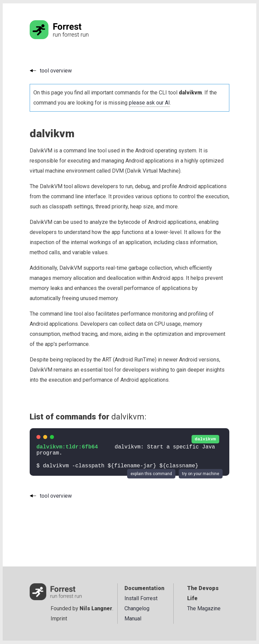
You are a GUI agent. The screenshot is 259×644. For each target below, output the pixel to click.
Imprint (59, 619)
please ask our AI (149, 103)
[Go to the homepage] (72, 37)
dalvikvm (205, 439)
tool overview (56, 71)
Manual (133, 619)
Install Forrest (141, 598)
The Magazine (204, 608)
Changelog (137, 608)
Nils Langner (96, 608)
